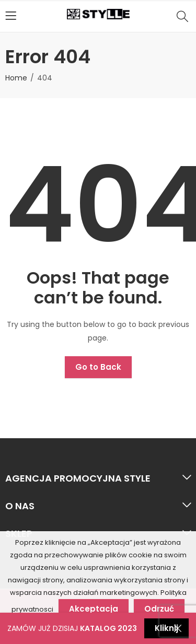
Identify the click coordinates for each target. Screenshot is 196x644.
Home (16, 78)
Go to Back (98, 367)
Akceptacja (94, 609)
